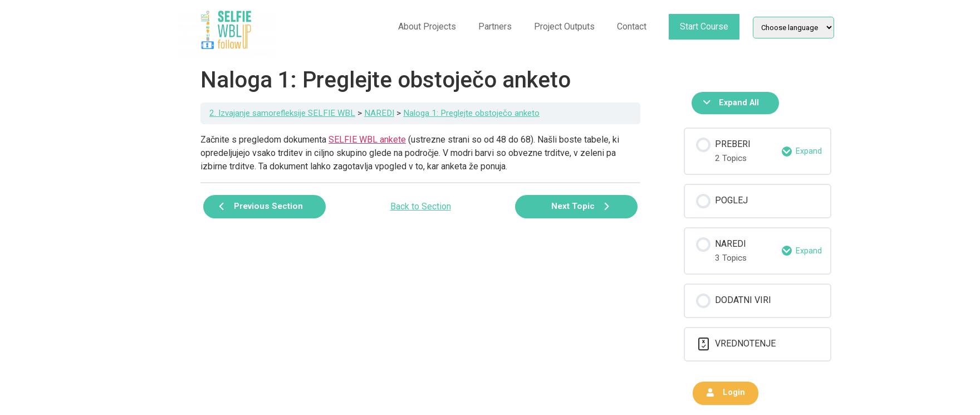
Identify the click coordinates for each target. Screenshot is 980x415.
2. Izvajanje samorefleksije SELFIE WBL (282, 113)
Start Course (704, 26)
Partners (495, 26)
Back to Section (421, 206)
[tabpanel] (420, 153)
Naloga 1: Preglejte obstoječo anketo (471, 113)
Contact (632, 26)
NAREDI (379, 113)
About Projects (427, 26)
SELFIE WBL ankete (367, 140)
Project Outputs (564, 26)
